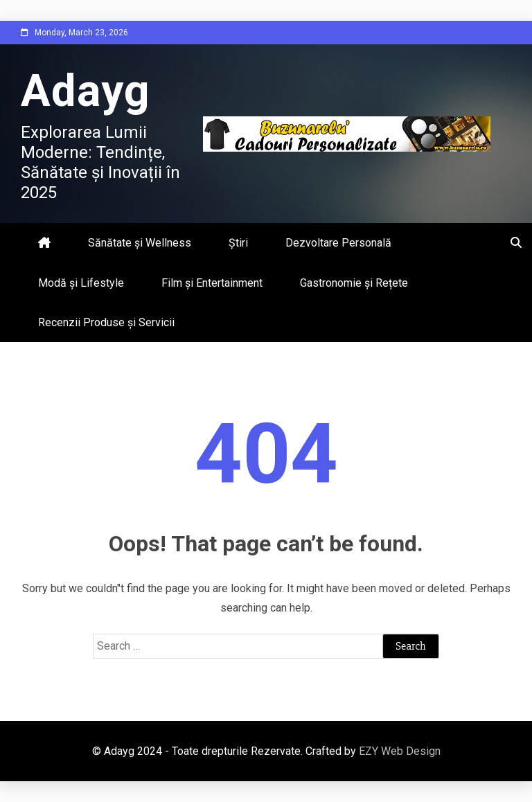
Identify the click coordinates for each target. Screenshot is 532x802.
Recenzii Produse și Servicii (106, 322)
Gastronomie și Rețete (354, 283)
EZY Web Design (400, 751)
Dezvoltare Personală (338, 243)
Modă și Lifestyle (81, 283)
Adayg (86, 91)
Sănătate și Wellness (140, 243)
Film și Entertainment (212, 283)
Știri (238, 243)
